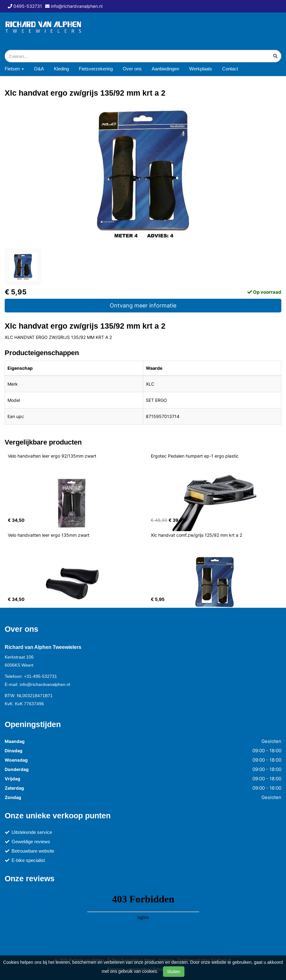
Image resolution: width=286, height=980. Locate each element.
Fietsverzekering (96, 69)
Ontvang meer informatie (143, 305)
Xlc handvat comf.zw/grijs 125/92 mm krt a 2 (196, 535)
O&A (39, 69)
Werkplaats (201, 69)
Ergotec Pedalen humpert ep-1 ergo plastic (195, 456)
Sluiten (174, 972)
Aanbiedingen (165, 69)
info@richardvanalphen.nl (45, 684)
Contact (230, 69)
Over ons (132, 69)
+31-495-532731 (41, 676)
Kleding (61, 69)
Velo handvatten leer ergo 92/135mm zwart (52, 456)
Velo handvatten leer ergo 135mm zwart (49, 535)
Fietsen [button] (14, 69)
